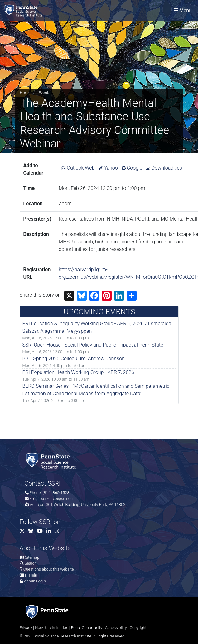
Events (44, 93)
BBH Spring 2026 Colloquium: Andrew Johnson (74, 359)
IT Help (31, 575)
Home (25, 93)
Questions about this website (49, 569)
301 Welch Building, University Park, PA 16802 (86, 504)
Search (31, 563)
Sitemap (32, 557)
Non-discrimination (52, 628)
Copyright (138, 628)
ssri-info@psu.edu (57, 499)
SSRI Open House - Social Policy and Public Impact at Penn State (93, 345)
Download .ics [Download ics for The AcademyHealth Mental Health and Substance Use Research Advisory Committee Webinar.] (164, 168)
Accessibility (116, 628)
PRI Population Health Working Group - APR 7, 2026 (78, 372)
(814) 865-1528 (56, 493)
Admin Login (35, 581)
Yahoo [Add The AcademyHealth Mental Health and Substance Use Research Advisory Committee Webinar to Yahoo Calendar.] (108, 168)
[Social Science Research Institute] (25, 10)
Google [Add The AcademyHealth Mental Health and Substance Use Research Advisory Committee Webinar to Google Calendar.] (132, 168)
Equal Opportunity (87, 628)
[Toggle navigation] (183, 10)
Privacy (26, 628)
